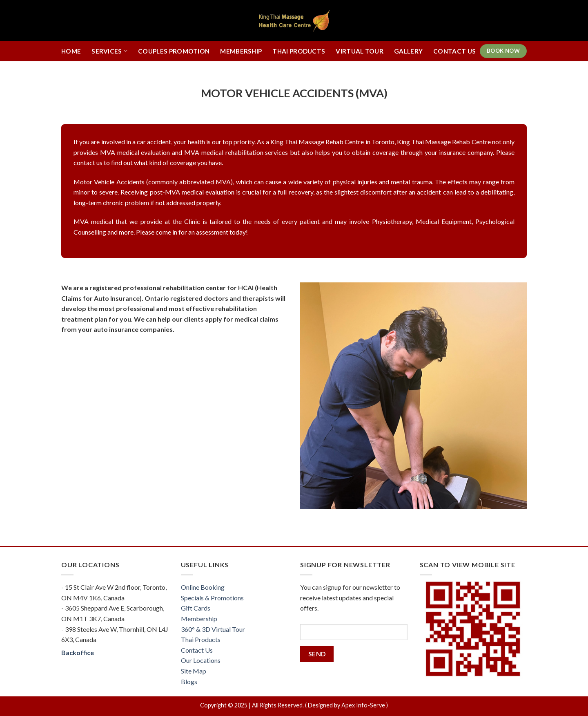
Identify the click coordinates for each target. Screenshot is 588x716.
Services (109, 51)
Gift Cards (196, 608)
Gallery (408, 51)
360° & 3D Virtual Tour (213, 629)
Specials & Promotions (212, 598)
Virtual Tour (360, 51)
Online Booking (203, 587)
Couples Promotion (174, 51)
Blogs (189, 681)
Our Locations (201, 660)
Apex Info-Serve (363, 705)
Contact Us (454, 51)
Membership (241, 51)
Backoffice (78, 652)
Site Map (194, 671)
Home (71, 51)
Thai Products (299, 51)
